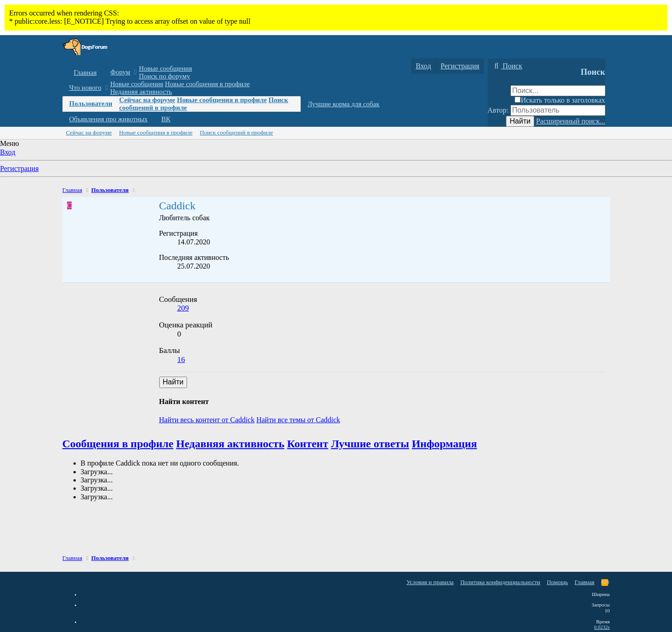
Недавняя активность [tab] (230, 444)
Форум (120, 72)
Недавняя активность (141, 92)
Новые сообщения (166, 68)
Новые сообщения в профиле (208, 84)
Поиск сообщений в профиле (236, 132)
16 (181, 360)
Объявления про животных (109, 119)
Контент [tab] (307, 444)
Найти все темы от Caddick (298, 420)
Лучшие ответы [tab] (370, 444)
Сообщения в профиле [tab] (118, 444)
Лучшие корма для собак (343, 104)
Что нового (86, 88)
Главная (85, 73)
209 (183, 308)
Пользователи (91, 104)
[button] (135, 72)
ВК (166, 119)
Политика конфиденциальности (500, 582)
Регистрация (19, 168)
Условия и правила (430, 582)
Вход (8, 152)
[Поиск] (507, 66)
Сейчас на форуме (147, 100)
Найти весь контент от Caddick (207, 420)
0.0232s (602, 627)
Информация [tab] (445, 444)
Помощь (557, 582)
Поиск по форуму (165, 76)
